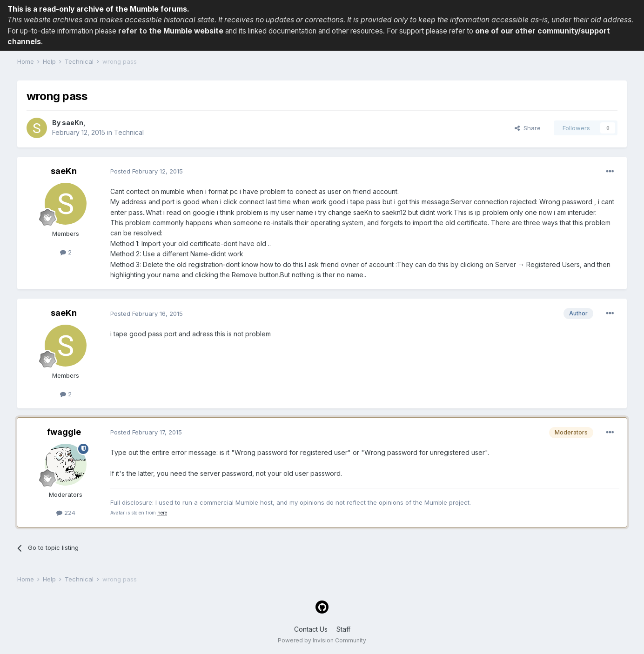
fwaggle (64, 432)
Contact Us (311, 629)
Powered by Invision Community (322, 640)
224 (66, 513)
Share (528, 128)
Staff (343, 629)
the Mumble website (186, 31)
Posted (147, 171)
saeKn (73, 123)
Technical (129, 132)
